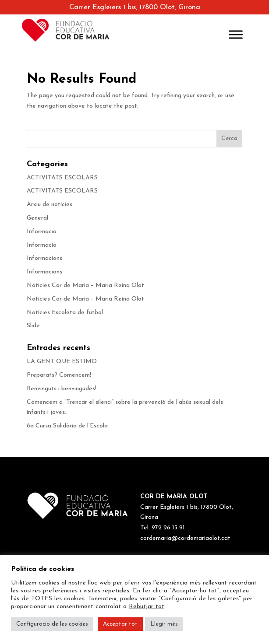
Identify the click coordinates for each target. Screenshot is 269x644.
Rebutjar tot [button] (147, 607)
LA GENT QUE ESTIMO (62, 362)
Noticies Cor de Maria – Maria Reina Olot (85, 285)
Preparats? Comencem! (59, 375)
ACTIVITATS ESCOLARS (62, 178)
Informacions (44, 258)
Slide (33, 326)
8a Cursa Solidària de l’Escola (67, 426)
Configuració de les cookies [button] (52, 624)
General (37, 218)
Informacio (42, 232)
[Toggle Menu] (236, 34)
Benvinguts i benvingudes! (62, 389)
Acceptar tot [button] (120, 624)
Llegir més (164, 624)
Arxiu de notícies (50, 205)
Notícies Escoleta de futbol (65, 313)
